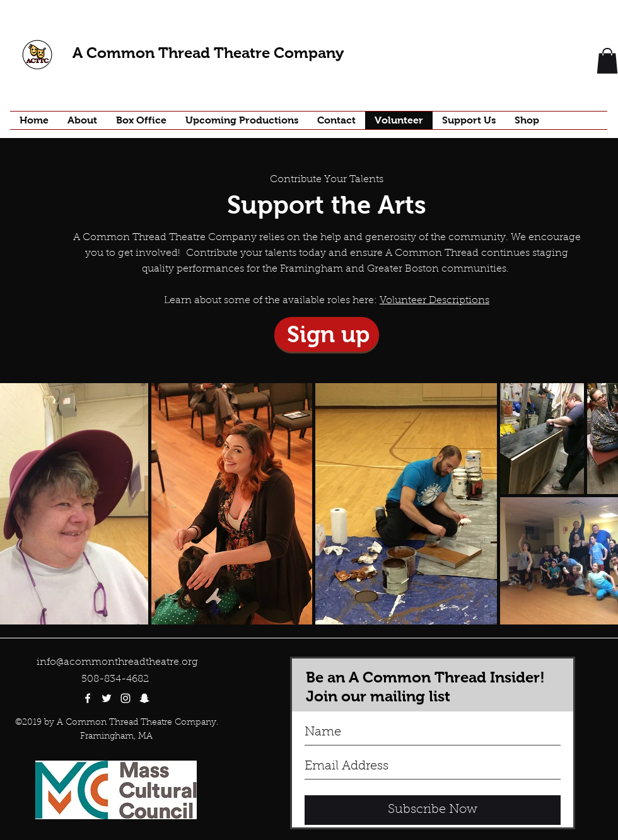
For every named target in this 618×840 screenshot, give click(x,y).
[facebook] (88, 698)
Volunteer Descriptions (434, 301)
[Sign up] (327, 334)
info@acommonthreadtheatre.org (117, 662)
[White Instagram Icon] (125, 698)
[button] (607, 61)
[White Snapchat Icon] (144, 698)
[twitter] (107, 698)
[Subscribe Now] (433, 810)
